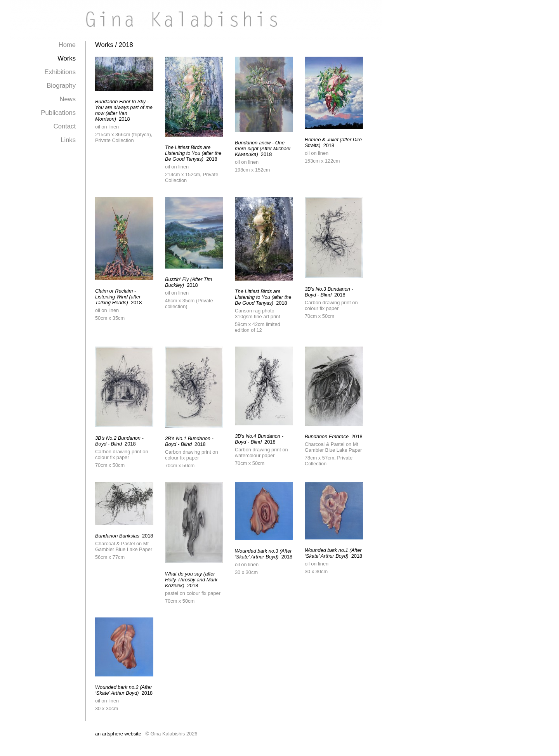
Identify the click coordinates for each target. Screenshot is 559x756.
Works (67, 58)
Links (68, 140)
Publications (58, 113)
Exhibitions (60, 72)
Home (67, 45)
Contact (65, 126)
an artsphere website (118, 734)
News (68, 99)
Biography (61, 86)
